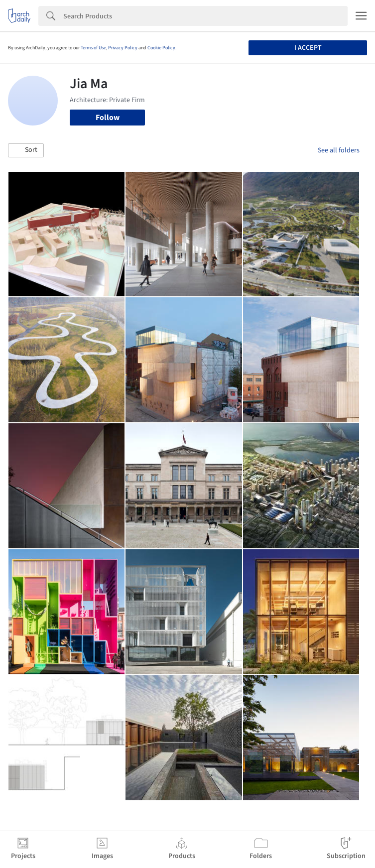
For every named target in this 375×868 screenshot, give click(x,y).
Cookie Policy (161, 48)
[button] (26, 150)
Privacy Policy (123, 48)
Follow (108, 118)
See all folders (339, 150)
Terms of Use (93, 48)
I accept (308, 48)
